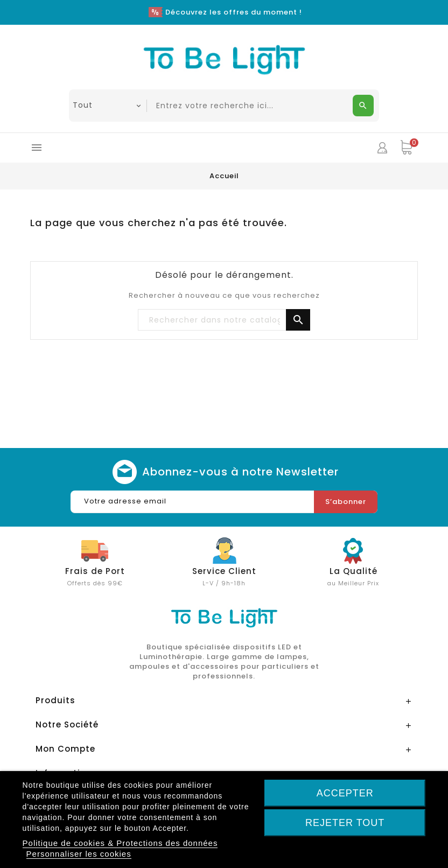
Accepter (345, 793)
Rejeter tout (345, 823)
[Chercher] (224, 320)
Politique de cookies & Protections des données (120, 843)
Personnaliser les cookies (79, 854)
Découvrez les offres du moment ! (234, 12)
